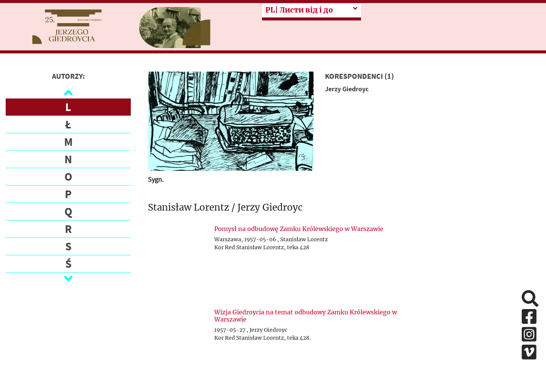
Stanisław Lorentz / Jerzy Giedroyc (225, 208)
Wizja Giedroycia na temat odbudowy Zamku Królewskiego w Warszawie (306, 316)
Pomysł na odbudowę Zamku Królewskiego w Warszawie (299, 229)
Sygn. (156, 179)
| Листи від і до (299, 10)
